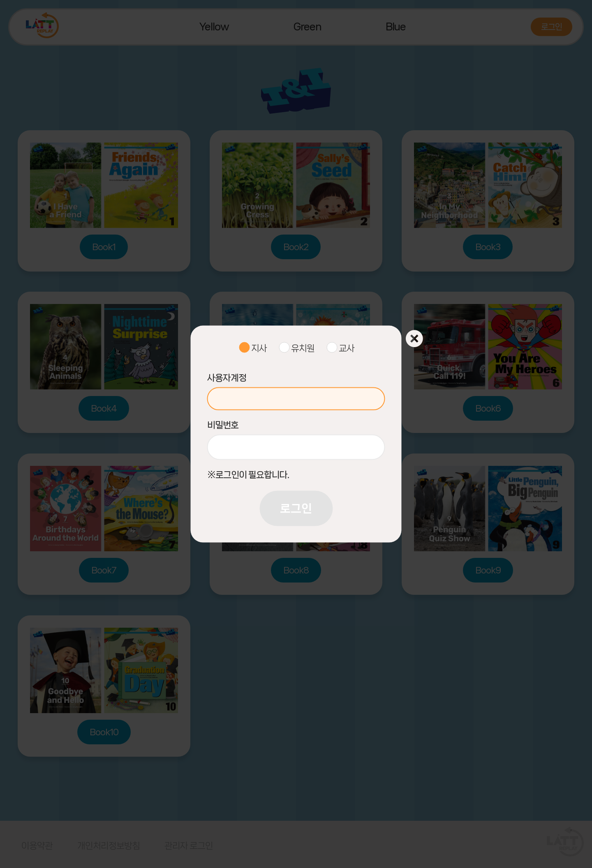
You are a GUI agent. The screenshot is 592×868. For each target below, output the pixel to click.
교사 (347, 348)
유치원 (303, 348)
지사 (259, 348)
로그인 (296, 508)
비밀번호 (223, 425)
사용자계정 (227, 378)
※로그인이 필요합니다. (248, 475)
